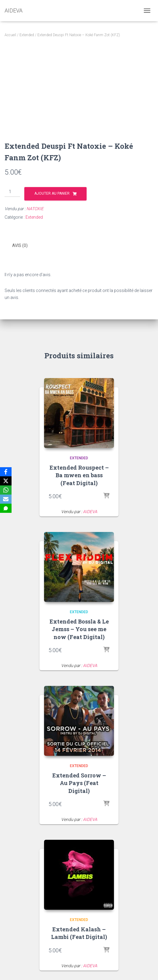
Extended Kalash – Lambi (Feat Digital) (79, 933)
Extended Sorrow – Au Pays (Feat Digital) (79, 783)
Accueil (10, 35)
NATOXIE (35, 209)
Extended (27, 35)
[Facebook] (6, 472)
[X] (6, 481)
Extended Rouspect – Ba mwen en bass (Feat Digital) (79, 475)
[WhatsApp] (6, 490)
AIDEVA (90, 512)
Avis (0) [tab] (20, 245)
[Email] (6, 499)
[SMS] (6, 508)
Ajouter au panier (52, 193)
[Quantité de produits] (12, 192)
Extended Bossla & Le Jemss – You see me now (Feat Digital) (79, 629)
